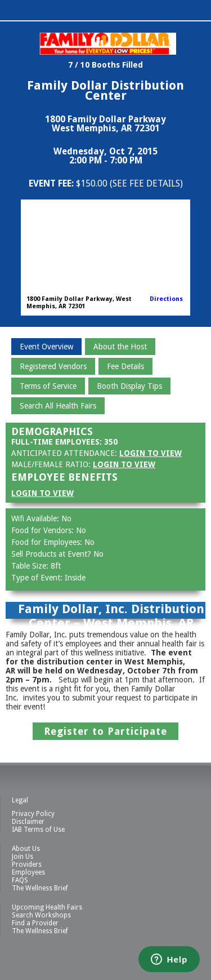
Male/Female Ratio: (51, 464)
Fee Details (125, 366)
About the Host (120, 347)
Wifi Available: (36, 518)
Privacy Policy (33, 814)
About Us (26, 849)
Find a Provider (35, 923)
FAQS (20, 880)
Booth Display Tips (129, 386)
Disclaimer (28, 822)
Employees (28, 872)
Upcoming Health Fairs (47, 907)
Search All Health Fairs (58, 406)
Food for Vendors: (44, 530)
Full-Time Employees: (57, 442)
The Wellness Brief (40, 888)
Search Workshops (41, 915)
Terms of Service (48, 386)
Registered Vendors (53, 366)
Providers (27, 864)
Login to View (151, 453)
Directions (166, 299)
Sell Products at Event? (52, 554)
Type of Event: (38, 578)
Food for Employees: (48, 542)
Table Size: (31, 566)
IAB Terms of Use (38, 830)
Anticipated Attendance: (64, 453)
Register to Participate (105, 731)
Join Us (23, 857)
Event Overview (46, 347)
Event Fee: (52, 183)
